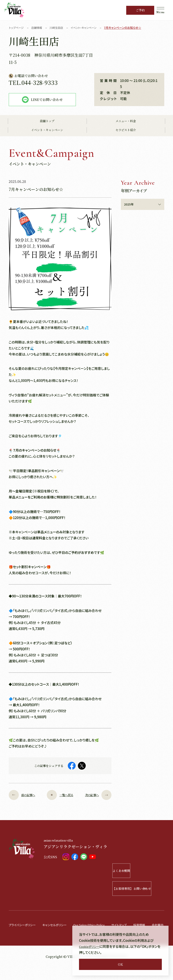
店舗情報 (38, 28)
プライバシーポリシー (24, 925)
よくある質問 (144, 871)
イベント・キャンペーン (47, 130)
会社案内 (15, 937)
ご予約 (140, 10)
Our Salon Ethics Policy (99, 925)
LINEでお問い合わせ (42, 100)
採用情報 (155, 925)
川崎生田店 (59, 28)
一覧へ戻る (60, 795)
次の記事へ (95, 795)
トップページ (17, 28)
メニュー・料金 (126, 121)
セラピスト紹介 (126, 130)
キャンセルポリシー (60, 925)
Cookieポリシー (91, 946)
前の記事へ (25, 795)
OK (120, 964)
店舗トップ (47, 121)
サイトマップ (133, 925)
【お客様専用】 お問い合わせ (138, 889)
